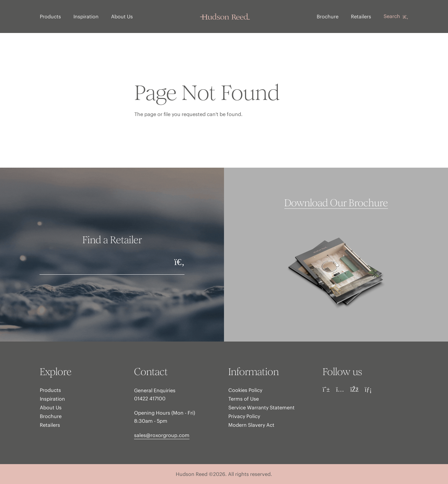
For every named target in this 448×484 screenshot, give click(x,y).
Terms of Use (244, 399)
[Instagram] (340, 389)
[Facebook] (355, 389)
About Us (122, 16)
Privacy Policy (244, 416)
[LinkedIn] (368, 389)
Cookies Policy (245, 390)
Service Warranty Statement (261, 407)
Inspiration (86, 16)
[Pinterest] (326, 389)
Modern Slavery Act (251, 425)
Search (396, 16)
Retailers (361, 16)
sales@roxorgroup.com (162, 435)
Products (50, 16)
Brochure (328, 16)
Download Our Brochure (336, 203)
